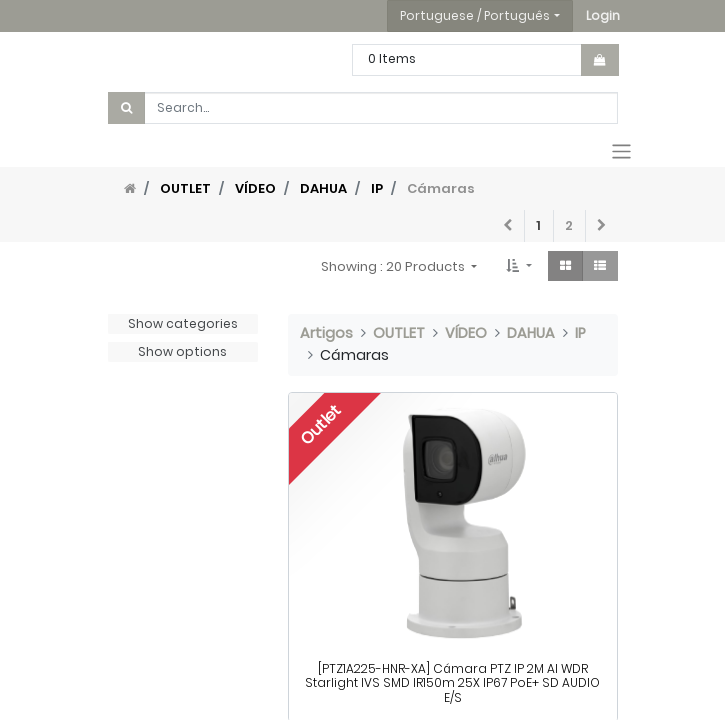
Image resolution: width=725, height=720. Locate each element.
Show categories (183, 323)
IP (377, 188)
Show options (182, 351)
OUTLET (185, 188)
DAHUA (323, 188)
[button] (603, 16)
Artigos (326, 333)
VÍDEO (255, 188)
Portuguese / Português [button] (475, 15)
